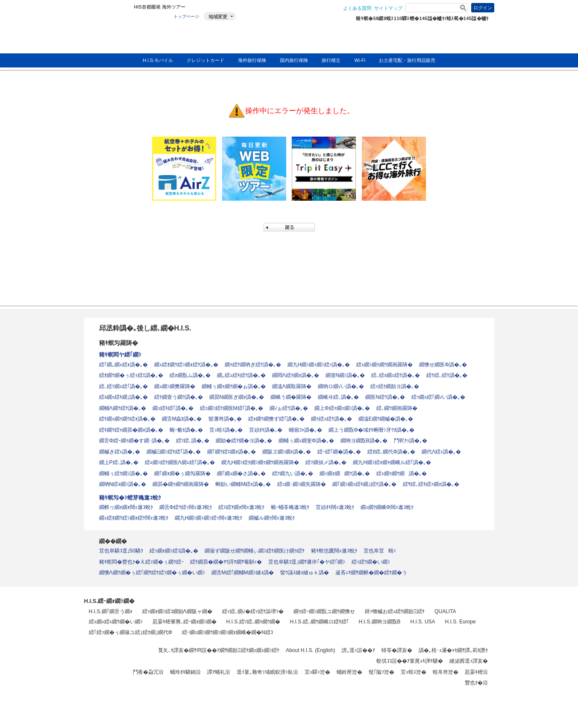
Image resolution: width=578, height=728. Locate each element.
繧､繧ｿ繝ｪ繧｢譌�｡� (123, 386)
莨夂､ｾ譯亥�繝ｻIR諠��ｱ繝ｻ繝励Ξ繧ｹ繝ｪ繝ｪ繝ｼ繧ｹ (219, 650)
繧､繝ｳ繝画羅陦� (397, 408)
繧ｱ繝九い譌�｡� (293, 474)
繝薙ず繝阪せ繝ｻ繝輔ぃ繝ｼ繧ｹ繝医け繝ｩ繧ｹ (255, 551)
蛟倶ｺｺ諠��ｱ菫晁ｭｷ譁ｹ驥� (410, 661)
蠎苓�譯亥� (397, 650)
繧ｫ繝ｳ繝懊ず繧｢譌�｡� (276, 419)
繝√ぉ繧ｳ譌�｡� (289, 408)
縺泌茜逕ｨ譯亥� (469, 661)
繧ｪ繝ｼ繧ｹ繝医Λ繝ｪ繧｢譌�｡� (180, 462)
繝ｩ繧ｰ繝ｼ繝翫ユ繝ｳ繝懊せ (324, 611)
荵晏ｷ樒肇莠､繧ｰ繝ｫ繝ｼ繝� (185, 622)
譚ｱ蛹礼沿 (219, 672)
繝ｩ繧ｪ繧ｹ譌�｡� (332, 419)
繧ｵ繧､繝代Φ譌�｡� (391, 452)
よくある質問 (357, 8)
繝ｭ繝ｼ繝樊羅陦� (175, 386)
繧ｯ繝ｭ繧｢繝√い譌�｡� (439, 397)
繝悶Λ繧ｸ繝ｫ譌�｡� (296, 375)
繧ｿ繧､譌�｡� (193, 441)
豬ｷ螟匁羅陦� (119, 343)
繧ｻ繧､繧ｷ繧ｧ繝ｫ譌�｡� (431, 484)
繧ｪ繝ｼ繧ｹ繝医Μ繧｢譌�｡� (232, 408)
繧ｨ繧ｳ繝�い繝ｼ (371, 562)
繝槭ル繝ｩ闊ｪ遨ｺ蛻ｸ (272, 518)
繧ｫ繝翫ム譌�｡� (190, 375)
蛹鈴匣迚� (349, 672)
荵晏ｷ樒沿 (476, 672)
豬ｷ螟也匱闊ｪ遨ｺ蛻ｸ (334, 551)
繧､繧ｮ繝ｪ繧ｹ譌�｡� (396, 375)
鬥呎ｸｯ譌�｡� (411, 441)
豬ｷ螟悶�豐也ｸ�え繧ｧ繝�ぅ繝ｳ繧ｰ (141, 562)
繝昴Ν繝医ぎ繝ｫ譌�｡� (237, 397)
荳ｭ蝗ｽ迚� (414, 672)
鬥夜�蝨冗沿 (148, 672)
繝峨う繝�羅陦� (291, 397)
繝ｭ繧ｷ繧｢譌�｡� (173, 408)
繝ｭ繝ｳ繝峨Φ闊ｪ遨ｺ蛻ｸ (387, 507)
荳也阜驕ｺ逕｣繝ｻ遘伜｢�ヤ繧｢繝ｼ (307, 562)
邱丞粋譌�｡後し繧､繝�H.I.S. (145, 328)
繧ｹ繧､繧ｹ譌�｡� (447, 375)
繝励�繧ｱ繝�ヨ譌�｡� (244, 441)
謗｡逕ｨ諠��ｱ (358, 650)
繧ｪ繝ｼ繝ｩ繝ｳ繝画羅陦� (384, 365)
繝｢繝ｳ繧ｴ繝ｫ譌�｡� (232, 452)
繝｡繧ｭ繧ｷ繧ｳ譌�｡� (241, 375)
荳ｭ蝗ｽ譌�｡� (226, 430)
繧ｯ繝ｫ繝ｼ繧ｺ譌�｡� (174, 551)
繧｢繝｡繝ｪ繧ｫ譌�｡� (123, 365)
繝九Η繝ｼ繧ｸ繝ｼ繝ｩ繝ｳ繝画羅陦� (260, 462)
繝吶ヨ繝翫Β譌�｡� (364, 441)
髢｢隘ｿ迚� (381, 672)
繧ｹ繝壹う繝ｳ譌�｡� (179, 397)
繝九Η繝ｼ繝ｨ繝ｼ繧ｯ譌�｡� (319, 365)
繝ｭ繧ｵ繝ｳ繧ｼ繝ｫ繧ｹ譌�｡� (186, 365)
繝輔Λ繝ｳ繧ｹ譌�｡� (123, 408)
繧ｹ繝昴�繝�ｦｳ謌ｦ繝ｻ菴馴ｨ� (226, 562)
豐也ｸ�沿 (476, 683)
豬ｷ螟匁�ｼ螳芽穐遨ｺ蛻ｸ (130, 498)
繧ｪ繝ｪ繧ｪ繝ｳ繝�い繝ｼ (116, 622)
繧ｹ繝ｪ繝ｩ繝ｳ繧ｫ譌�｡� (127, 419)
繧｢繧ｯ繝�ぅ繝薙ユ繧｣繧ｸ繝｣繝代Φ (131, 632)
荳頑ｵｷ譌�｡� (266, 430)
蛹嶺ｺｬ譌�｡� (305, 430)
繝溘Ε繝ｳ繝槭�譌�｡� (386, 419)
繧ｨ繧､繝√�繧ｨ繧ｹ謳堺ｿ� (253, 611)
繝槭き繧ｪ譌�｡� (120, 452)
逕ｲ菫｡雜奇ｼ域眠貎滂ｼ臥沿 (267, 672)
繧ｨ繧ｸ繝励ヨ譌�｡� (395, 386)
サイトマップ (388, 8)
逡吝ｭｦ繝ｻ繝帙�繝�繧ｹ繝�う (371, 573)
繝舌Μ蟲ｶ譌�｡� (182, 419)
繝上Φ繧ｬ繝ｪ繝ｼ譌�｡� (342, 408)
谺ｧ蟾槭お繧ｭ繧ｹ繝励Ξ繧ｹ (395, 611)
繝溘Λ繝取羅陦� (292, 386)
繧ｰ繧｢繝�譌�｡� (339, 452)
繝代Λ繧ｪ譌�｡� (441, 452)
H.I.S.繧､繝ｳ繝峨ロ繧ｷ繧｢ (320, 622)
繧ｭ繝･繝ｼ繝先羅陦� (302, 484)
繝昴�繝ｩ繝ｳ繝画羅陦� (181, 484)
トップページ (186, 16)
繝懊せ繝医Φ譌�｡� (443, 365)
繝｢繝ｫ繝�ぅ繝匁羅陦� (182, 474)
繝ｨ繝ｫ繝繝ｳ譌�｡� (345, 474)
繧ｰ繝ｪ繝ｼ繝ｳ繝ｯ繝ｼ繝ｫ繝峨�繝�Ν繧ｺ (227, 632)
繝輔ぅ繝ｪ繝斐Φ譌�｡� (306, 441)
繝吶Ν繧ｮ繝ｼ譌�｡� (123, 484)
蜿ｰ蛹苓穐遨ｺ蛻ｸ (290, 507)
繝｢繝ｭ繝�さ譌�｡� (241, 474)
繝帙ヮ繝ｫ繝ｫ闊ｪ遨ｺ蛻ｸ (126, 507)
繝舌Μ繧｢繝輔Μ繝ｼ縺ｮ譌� (243, 573)
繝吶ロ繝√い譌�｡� (341, 386)
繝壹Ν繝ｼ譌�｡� (345, 375)
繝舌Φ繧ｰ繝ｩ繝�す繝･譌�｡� (135, 441)
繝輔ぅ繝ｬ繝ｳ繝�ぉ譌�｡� (234, 386)
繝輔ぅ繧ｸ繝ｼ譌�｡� (123, 474)
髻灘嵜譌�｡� (225, 419)
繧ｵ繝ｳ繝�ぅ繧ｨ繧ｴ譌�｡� (131, 375)
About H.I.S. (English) (310, 650)
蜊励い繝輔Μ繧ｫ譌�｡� (243, 484)
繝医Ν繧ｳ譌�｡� (385, 397)
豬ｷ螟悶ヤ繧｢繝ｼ (120, 355)
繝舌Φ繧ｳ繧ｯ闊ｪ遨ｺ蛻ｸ (186, 507)
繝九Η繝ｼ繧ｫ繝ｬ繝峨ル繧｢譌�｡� (392, 462)
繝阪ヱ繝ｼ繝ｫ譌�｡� (287, 452)
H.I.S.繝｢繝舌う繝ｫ (111, 611)
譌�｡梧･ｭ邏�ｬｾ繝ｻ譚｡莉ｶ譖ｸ (453, 650)
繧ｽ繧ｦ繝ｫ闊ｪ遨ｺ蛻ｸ (241, 507)
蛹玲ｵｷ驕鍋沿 (185, 672)
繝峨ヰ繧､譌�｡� (338, 397)
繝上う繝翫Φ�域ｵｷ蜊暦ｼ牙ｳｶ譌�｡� (372, 430)
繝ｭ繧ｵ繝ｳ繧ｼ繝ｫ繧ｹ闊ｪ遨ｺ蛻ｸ (134, 518)
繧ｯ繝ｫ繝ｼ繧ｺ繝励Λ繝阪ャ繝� (177, 611)
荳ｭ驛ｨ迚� (317, 672)
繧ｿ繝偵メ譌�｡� (326, 462)
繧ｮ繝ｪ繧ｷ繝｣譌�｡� (123, 397)
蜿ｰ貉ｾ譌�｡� (186, 430)
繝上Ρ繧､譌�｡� (119, 462)
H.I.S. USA (423, 622)
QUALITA (445, 611)
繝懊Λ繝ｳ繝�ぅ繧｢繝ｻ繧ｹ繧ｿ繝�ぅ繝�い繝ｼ (152, 573)
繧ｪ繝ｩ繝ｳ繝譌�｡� (402, 474)
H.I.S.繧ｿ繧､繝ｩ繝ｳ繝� (253, 622)
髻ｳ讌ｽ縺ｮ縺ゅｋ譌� (305, 573)
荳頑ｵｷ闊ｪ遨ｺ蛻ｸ (335, 507)
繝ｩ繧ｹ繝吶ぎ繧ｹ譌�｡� (253, 365)
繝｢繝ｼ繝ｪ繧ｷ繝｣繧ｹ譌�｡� (364, 484)
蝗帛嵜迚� (446, 672)
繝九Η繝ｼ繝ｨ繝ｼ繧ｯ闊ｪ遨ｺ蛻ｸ (209, 518)
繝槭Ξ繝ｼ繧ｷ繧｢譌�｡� (174, 452)
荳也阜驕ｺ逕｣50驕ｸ (121, 551)
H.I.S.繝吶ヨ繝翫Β (380, 622)
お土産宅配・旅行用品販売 (407, 60)
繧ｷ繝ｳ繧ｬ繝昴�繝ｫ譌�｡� (131, 430)
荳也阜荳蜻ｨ (380, 551)
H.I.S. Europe (461, 622)
